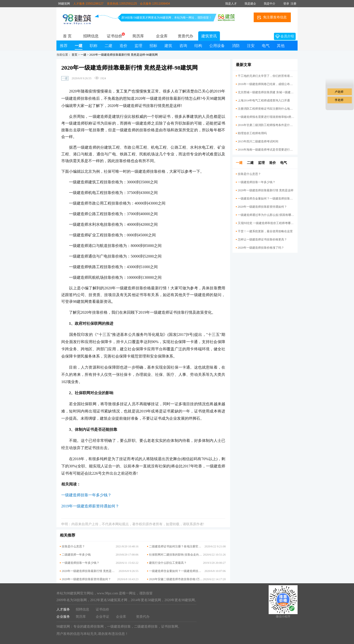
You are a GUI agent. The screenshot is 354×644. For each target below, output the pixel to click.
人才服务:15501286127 (88, 4)
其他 (281, 46)
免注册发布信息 (272, 17)
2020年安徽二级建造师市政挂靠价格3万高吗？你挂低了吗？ (187, 579)
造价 (123, 46)
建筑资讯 (209, 36)
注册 (293, 4)
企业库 (162, 36)
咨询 (183, 46)
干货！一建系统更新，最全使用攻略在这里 (265, 231)
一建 (79, 46)
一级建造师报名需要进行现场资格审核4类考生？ (266, 117)
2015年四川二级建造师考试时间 (258, 141)
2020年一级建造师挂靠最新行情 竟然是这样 (90, 571)
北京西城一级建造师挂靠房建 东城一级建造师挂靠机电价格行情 (266, 92)
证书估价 (115, 36)
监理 (138, 46)
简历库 (138, 36)
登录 (286, 4)
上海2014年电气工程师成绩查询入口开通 (264, 100)
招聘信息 (91, 36)
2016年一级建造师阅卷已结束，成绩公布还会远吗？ (266, 84)
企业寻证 (102, 617)
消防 (236, 46)
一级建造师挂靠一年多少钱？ (81, 563)
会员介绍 (285, 36)
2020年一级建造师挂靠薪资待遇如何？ (86, 579)
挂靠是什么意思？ (73, 546)
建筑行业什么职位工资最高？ (168, 563)
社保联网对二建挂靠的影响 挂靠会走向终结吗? (179, 555)
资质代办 (185, 36)
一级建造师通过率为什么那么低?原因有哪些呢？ (266, 215)
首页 (75, 55)
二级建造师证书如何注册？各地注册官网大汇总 (179, 546)
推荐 (64, 46)
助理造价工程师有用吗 (252, 133)
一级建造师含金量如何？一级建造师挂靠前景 (178, 571)
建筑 (168, 46)
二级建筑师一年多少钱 (76, 555)
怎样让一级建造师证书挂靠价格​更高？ (262, 239)
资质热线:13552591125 (122, 4)
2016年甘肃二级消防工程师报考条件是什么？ (266, 125)
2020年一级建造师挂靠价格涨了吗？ (261, 248)
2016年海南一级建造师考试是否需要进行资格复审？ (266, 150)
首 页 (67, 36)
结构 (198, 46)
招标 (153, 46)
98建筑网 (64, 4)
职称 (94, 46)
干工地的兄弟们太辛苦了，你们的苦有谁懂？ (266, 76)
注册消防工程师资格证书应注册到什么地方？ (266, 109)
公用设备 (217, 46)
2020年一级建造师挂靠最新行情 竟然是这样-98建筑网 (124, 55)
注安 (251, 46)
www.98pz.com (108, 593)
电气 (266, 46)
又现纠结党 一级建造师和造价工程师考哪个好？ (266, 223)
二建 (109, 46)
